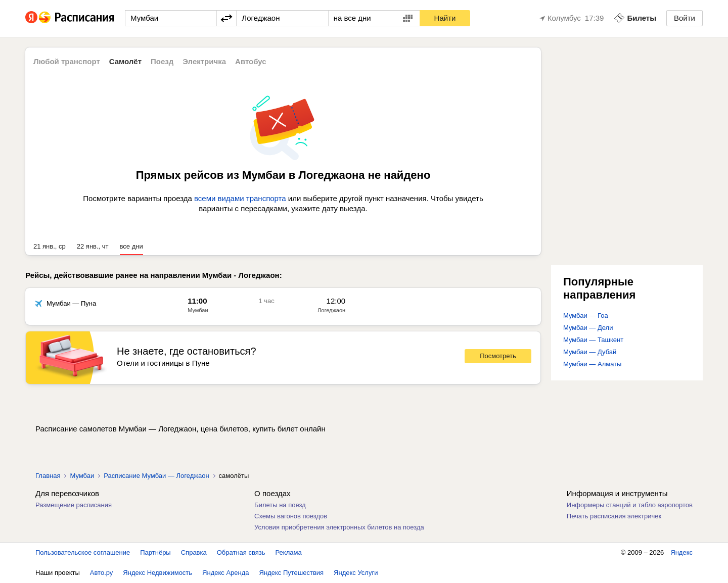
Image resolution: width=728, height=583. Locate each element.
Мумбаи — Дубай (590, 352)
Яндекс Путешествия (292, 573)
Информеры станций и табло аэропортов (630, 505)
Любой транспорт (67, 61)
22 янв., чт (93, 246)
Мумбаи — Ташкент (593, 340)
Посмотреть (498, 356)
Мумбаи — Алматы (592, 364)
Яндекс (681, 552)
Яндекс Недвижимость (157, 573)
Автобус (251, 61)
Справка (194, 552)
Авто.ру (102, 573)
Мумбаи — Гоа (586, 315)
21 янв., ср (50, 246)
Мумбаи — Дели (588, 328)
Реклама (289, 552)
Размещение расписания (74, 505)
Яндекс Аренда (225, 573)
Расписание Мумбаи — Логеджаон (156, 476)
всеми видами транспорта (240, 198)
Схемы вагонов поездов (291, 516)
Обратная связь (241, 552)
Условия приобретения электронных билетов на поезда (339, 527)
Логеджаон (331, 310)
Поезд (162, 61)
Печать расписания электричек (614, 516)
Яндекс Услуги (356, 573)
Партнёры (155, 552)
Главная (48, 476)
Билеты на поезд (280, 505)
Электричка (204, 61)
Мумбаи (198, 310)
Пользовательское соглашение (83, 552)
